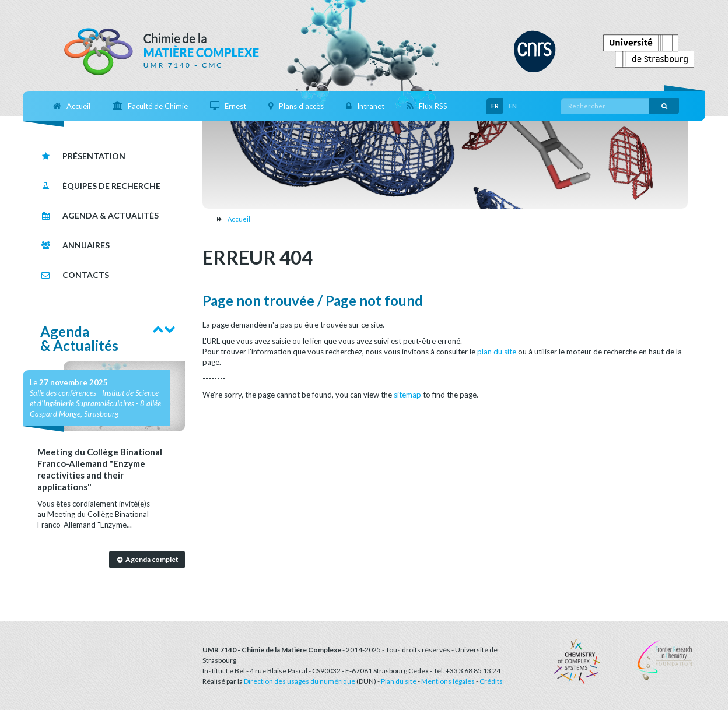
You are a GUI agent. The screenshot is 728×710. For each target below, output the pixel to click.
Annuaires (75, 245)
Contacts (75, 275)
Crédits (491, 681)
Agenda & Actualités (99, 215)
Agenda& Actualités (79, 338)
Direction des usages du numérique (300, 681)
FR (495, 106)
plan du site (497, 352)
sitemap (407, 395)
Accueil (239, 219)
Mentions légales (448, 681)
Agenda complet (147, 559)
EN (513, 106)
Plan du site (399, 681)
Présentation (83, 156)
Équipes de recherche (100, 186)
